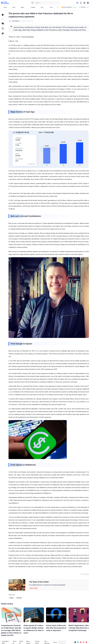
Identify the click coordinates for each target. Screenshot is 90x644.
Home (5, 7)
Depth (23, 7)
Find (52, 7)
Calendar (33, 7)
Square (12, 598)
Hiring (55, 642)
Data (43, 7)
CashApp (19, 598)
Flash (14, 7)
